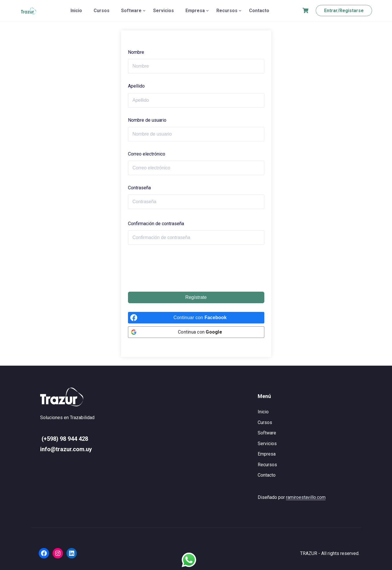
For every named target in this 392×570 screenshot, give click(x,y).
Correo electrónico (147, 154)
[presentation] (172, 268)
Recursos (227, 11)
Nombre (136, 52)
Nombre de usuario (147, 120)
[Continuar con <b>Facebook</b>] (196, 318)
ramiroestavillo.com (306, 497)
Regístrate (196, 297)
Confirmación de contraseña (156, 224)
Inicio (76, 11)
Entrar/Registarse (344, 11)
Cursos (102, 11)
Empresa (195, 11)
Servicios (164, 11)
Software (131, 11)
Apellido (136, 86)
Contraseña (139, 188)
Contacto (259, 11)
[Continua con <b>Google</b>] (196, 332)
